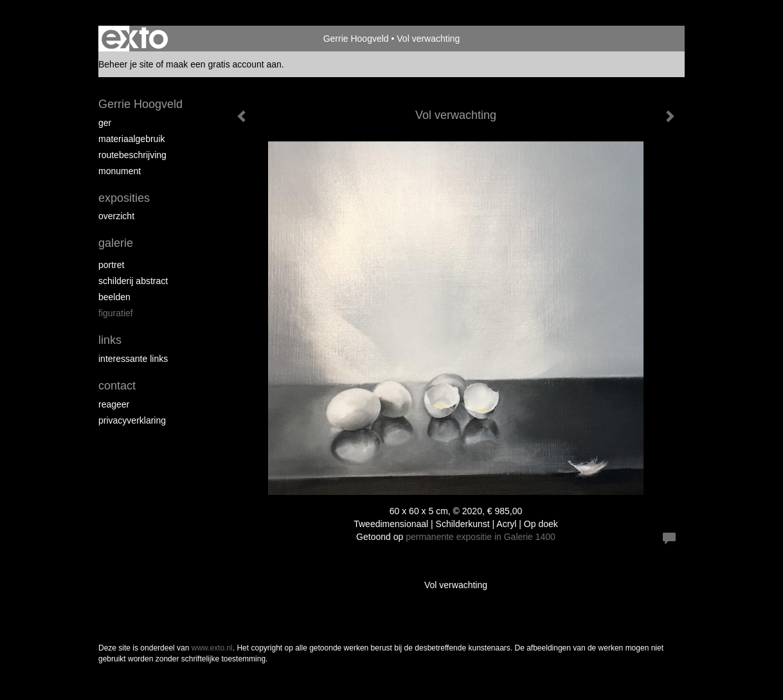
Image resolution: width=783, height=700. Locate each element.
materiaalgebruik (132, 139)
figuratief (116, 313)
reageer (114, 404)
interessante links (133, 359)
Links (110, 340)
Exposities (124, 198)
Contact (117, 386)
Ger (105, 123)
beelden (114, 297)
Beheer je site (126, 64)
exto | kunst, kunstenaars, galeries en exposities (135, 39)
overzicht (116, 216)
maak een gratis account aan (224, 64)
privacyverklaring (132, 420)
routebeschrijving (132, 155)
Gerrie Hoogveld (356, 39)
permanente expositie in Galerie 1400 (481, 537)
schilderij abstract (133, 281)
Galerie (116, 243)
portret (111, 265)
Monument (120, 171)
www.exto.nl (212, 648)
